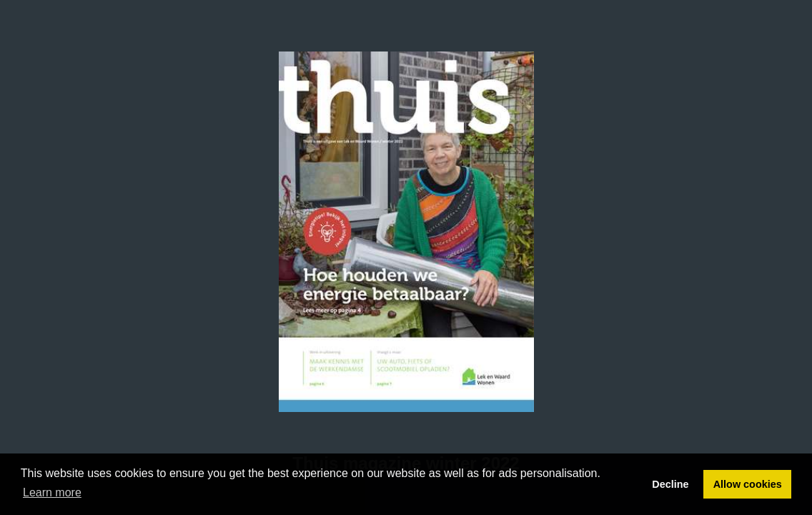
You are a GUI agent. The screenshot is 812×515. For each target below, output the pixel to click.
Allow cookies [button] (748, 484)
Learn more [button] (52, 492)
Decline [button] (670, 484)
